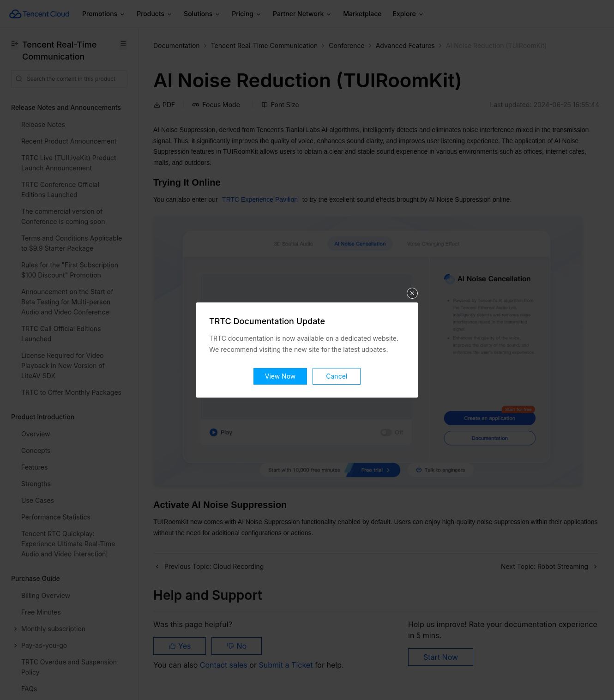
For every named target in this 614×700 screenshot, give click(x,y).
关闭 (412, 293)
